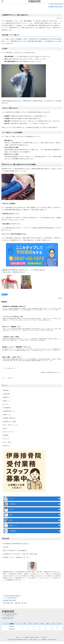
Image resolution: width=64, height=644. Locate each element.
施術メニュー (7, 402)
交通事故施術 (14, 533)
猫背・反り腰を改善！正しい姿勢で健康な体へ (16, 553)
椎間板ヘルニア (14, 528)
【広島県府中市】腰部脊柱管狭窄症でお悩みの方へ (17, 546)
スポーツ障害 (7, 443)
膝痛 (11, 522)
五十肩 (12, 511)
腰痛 (11, 517)
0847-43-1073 (55, 7)
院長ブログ (5, 294)
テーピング (7, 440)
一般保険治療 (7, 409)
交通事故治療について (10, 412)
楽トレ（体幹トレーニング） (11, 426)
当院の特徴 (7, 395)
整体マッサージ (8, 416)
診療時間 (6, 392)
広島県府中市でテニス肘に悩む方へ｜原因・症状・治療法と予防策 (21, 556)
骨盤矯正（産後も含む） (10, 419)
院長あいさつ (7, 398)
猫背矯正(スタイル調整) (10, 423)
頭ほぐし (6, 429)
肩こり (12, 500)
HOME (16, 640)
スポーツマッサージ (9, 433)
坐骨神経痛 (13, 505)
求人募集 (6, 549)
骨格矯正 (6, 436)
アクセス (6, 405)
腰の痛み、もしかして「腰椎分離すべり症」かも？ (17, 560)
